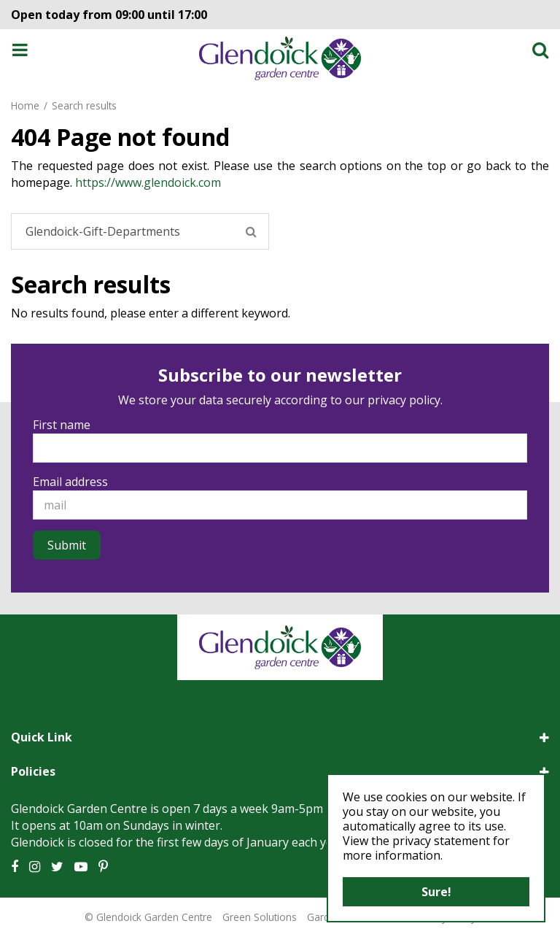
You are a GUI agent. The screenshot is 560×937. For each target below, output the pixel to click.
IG (35, 867)
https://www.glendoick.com (148, 182)
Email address (70, 482)
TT (57, 867)
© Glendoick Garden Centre (148, 917)
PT (103, 867)
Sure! (436, 892)
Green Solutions (260, 917)
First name (62, 425)
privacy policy (404, 400)
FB (15, 867)
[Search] (140, 231)
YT (81, 867)
